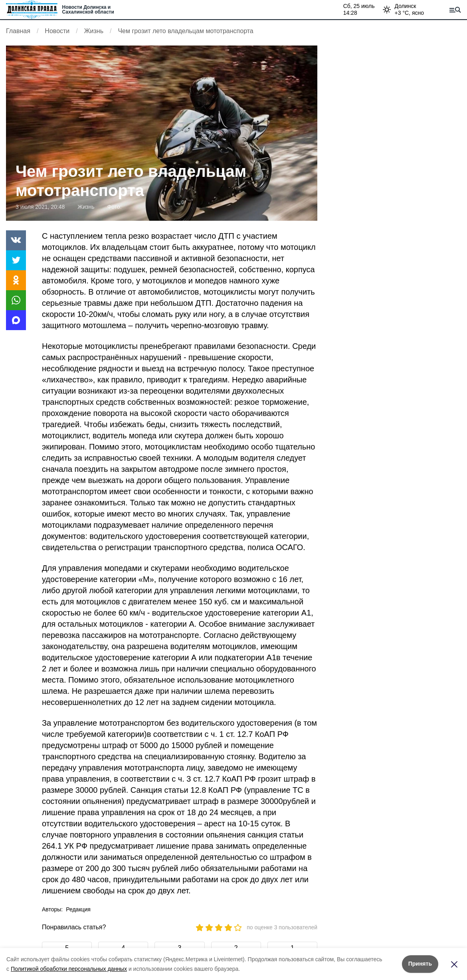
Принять (420, 964)
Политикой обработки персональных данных (69, 969)
